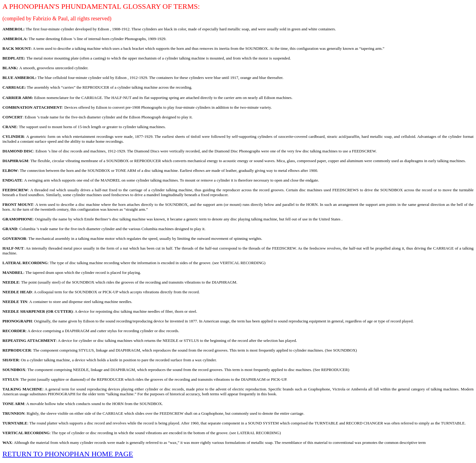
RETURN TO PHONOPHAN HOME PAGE (68, 454)
